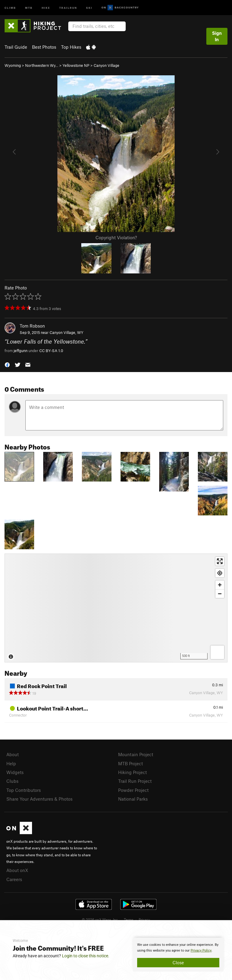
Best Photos (44, 47)
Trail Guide (16, 47)
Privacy (144, 920)
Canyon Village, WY (66, 332)
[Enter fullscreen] (220, 561)
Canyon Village (106, 65)
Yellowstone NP (76, 65)
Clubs (12, 781)
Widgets (15, 772)
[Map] (116, 608)
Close (178, 962)
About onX (17, 870)
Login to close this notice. (86, 956)
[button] (7, 364)
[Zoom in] (220, 585)
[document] (178, 955)
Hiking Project (132, 772)
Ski (89, 7)
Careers (14, 879)
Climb (10, 7)
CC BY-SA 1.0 (51, 351)
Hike (46, 7)
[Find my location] (220, 573)
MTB (29, 7)
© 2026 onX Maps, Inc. (100, 920)
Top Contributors (24, 790)
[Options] (217, 652)
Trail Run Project (135, 781)
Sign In (217, 36)
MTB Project (130, 763)
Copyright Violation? (116, 237)
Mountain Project (136, 754)
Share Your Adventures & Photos (39, 799)
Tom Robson (32, 326)
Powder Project (133, 790)
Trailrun (68, 7)
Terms (129, 920)
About (13, 754)
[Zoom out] (220, 594)
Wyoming (13, 65)
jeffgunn (21, 351)
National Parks (133, 799)
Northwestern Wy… (42, 65)
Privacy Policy (201, 951)
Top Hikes (71, 47)
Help (11, 763)
